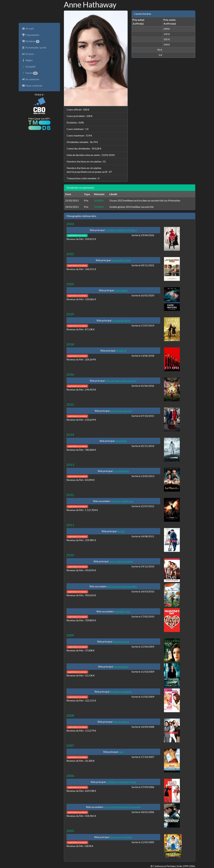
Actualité (29, 66)
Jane (121, 752)
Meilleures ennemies (121, 692)
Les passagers (121, 666)
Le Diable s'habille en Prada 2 (121, 230)
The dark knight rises (122, 501)
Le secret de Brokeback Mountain (122, 807)
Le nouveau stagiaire (121, 411)
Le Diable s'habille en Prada (121, 782)
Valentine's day (122, 611)
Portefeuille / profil (34, 47)
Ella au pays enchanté (121, 837)
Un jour (121, 531)
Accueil (28, 28)
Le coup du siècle (121, 320)
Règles (27, 60)
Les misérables (121, 471)
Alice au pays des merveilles (122, 586)
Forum (30, 73)
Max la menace (121, 722)
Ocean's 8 (121, 350)
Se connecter (31, 79)
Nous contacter (32, 86)
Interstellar (121, 441)
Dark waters (121, 290)
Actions (28, 54)
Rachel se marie (121, 641)
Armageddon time (121, 260)
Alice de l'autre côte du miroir (121, 381)
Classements (31, 35)
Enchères (31, 41)
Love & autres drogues (121, 561)
